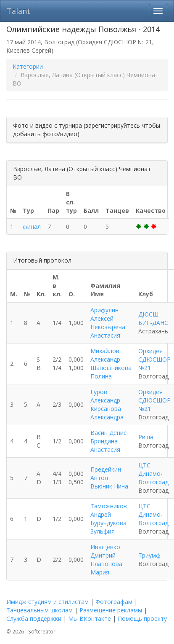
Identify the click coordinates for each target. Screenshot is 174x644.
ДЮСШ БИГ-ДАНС (153, 318)
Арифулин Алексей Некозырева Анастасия (108, 323)
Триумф (149, 555)
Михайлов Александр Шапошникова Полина (111, 364)
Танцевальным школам (40, 610)
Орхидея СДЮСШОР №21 (154, 359)
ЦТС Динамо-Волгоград (153, 474)
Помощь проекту (142, 619)
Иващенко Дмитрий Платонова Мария (106, 559)
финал (32, 227)
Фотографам (114, 602)
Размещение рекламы (111, 610)
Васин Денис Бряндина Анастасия (108, 441)
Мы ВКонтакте (90, 619)
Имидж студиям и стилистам (47, 602)
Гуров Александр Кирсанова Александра (107, 404)
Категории (28, 66)
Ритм (146, 437)
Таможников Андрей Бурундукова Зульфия (109, 519)
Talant (18, 11)
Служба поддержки (34, 619)
